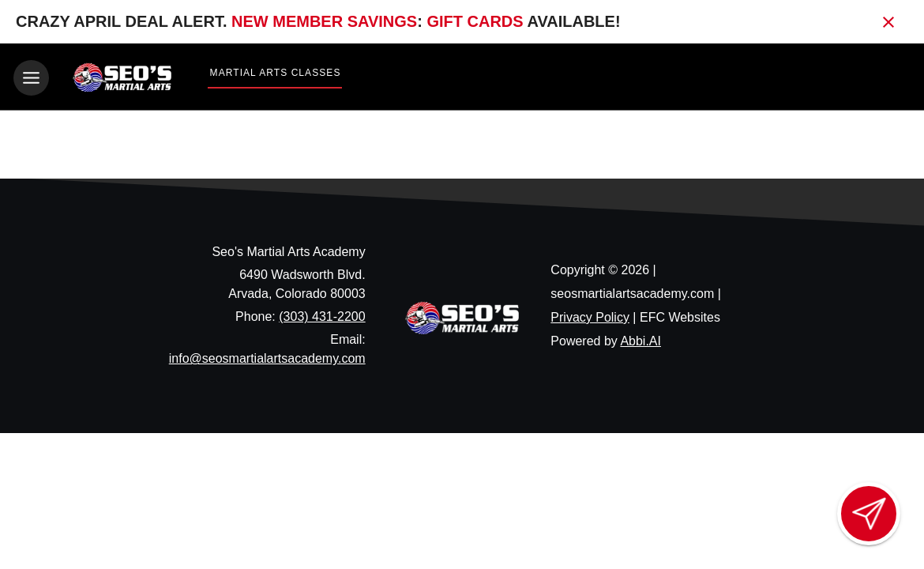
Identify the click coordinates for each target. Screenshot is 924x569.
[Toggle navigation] (31, 78)
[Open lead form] (869, 514)
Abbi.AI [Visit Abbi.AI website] (640, 340)
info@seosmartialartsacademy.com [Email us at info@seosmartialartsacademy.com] (267, 358)
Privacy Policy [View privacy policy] (590, 317)
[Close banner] (888, 22)
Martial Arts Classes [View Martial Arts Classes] (276, 73)
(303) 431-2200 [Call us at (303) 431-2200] (322, 317)
